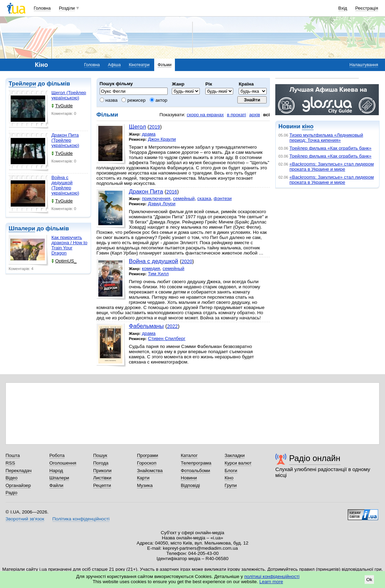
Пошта (13, 455)
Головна (42, 8)
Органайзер (18, 485)
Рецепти (102, 485)
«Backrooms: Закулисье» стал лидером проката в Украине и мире (332, 167)
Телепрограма (196, 463)
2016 (172, 192)
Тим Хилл (158, 274)
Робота (57, 455)
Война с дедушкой (154, 261)
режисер (134, 100)
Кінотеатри (139, 65)
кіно (308, 126)
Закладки (235, 455)
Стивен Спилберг (167, 338)
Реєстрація (367, 8)
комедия (151, 268)
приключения (156, 198)
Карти (143, 478)
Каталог (189, 455)
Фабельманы (146, 326)
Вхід (343, 8)
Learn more (271, 582)
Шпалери (22, 228)
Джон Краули (162, 139)
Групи (231, 485)
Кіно (229, 478)
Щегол (138, 127)
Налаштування (364, 65)
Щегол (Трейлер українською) (69, 95)
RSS (10, 463)
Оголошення (63, 463)
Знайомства (150, 471)
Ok (369, 580)
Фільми (165, 65)
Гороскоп (147, 463)
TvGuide (62, 106)
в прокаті (237, 115)
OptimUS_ (64, 261)
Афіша (114, 65)
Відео (12, 478)
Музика (145, 485)
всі (266, 115)
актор (159, 100)
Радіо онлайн (315, 458)
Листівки (102, 478)
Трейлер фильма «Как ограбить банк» (330, 148)
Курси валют (238, 463)
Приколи (102, 471)
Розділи (67, 8)
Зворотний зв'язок (25, 519)
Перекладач (18, 471)
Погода (101, 463)
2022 (172, 326)
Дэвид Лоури (162, 204)
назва (109, 100)
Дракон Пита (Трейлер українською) (65, 140)
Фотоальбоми (195, 471)
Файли (56, 485)
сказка (204, 198)
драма (149, 134)
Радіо (11, 493)
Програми (147, 455)
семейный (184, 198)
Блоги (231, 471)
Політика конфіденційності (81, 519)
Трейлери (22, 84)
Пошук (100, 455)
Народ (56, 471)
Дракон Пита (146, 192)
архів (255, 115)
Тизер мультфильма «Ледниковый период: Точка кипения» (326, 138)
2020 (187, 261)
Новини (189, 478)
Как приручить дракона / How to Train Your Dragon (69, 245)
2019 (155, 127)
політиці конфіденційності (272, 576)
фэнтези (223, 198)
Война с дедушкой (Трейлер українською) (65, 185)
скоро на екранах (205, 115)
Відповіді (190, 485)
